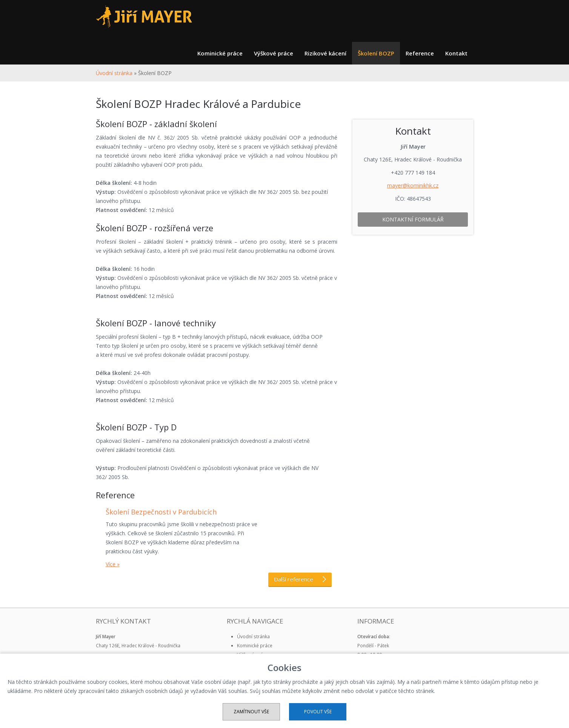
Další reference (300, 579)
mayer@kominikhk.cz (413, 185)
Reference (420, 53)
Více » (113, 564)
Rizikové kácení (325, 53)
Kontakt (456, 53)
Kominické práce (220, 53)
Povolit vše (318, 712)
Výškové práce (274, 53)
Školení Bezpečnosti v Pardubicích (161, 512)
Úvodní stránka (114, 73)
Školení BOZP (376, 53)
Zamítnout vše (251, 712)
